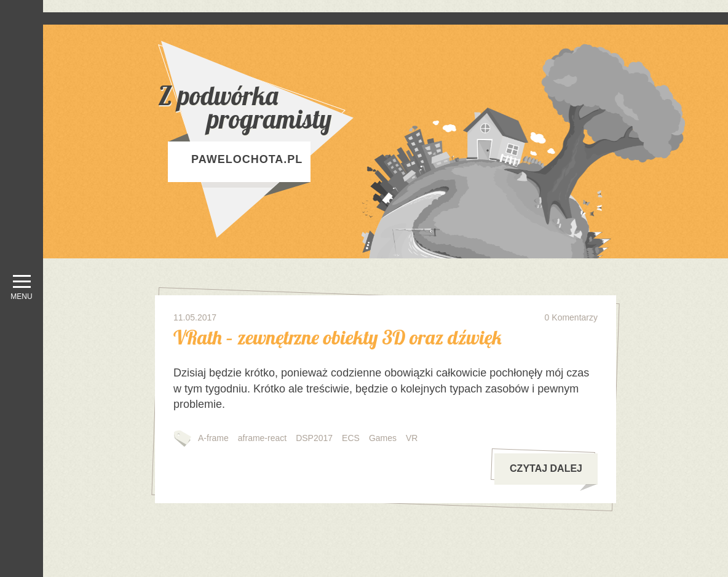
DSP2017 (314, 438)
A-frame (213, 438)
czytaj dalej (553, 474)
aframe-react (262, 438)
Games (383, 438)
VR (412, 438)
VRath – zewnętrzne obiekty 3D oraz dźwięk (338, 337)
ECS (351, 438)
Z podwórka (287, 107)
